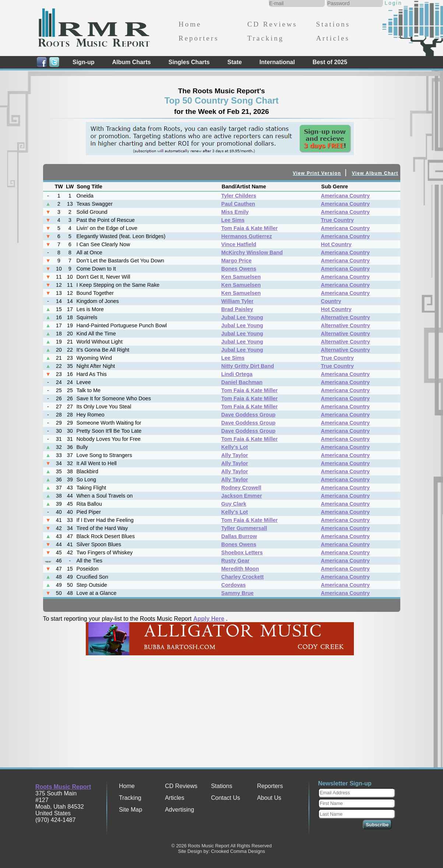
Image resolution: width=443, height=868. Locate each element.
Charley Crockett (242, 577)
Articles (333, 38)
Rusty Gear (235, 561)
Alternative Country (345, 317)
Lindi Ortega (237, 374)
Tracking (265, 38)
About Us (269, 798)
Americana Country (345, 196)
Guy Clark (234, 504)
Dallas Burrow (239, 536)
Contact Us (226, 798)
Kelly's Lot (235, 447)
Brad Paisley (237, 309)
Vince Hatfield (239, 244)
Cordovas (233, 585)
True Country (337, 220)
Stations (333, 24)
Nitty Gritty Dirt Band (248, 366)
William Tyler (238, 301)
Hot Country (336, 244)
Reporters (199, 38)
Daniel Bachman (242, 382)
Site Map (131, 810)
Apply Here (209, 619)
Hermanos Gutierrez (247, 236)
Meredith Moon (240, 569)
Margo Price (236, 261)
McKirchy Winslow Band (252, 252)
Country (331, 301)
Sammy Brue (238, 593)
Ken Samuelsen (241, 277)
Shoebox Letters (242, 552)
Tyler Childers (239, 196)
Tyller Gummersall (244, 528)
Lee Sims (233, 220)
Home (190, 24)
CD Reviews (272, 24)
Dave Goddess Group (248, 415)
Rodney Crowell (241, 488)
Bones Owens (239, 269)
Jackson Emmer (242, 496)
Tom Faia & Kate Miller (249, 228)
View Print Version (317, 173)
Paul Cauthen (238, 204)
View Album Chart (375, 173)
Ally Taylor (235, 455)
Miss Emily (235, 212)
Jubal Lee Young (242, 317)
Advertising (180, 810)
